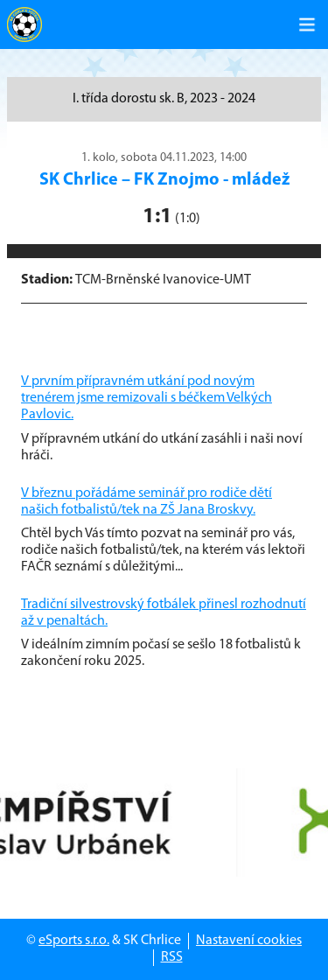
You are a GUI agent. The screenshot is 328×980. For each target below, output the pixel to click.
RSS (172, 957)
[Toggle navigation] (307, 24)
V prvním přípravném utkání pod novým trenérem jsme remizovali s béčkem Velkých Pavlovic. (147, 398)
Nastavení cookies (249, 941)
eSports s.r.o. (74, 941)
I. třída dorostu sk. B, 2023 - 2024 (164, 99)
